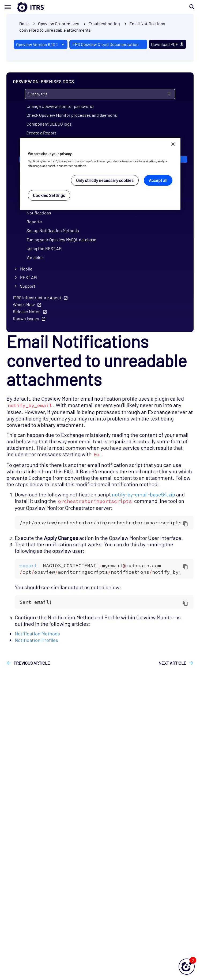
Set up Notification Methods (53, 230)
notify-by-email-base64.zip (144, 494)
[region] (100, 174)
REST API (29, 277)
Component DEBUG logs (49, 124)
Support (28, 286)
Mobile (26, 269)
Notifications (39, 213)
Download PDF (168, 44)
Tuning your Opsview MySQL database (61, 239)
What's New (24, 304)
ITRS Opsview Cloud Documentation (105, 44)
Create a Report (41, 133)
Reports (34, 222)
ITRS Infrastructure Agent (37, 297)
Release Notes (27, 311)
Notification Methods (37, 634)
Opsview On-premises (59, 23)
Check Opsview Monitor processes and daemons (72, 115)
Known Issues (26, 318)
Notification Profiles (36, 640)
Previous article (32, 663)
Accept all (158, 180)
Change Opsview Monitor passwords (61, 106)
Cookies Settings (49, 195)
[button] (187, 967)
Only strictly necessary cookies (105, 180)
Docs (24, 23)
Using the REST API (44, 248)
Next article (172, 663)
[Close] (173, 144)
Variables (35, 257)
